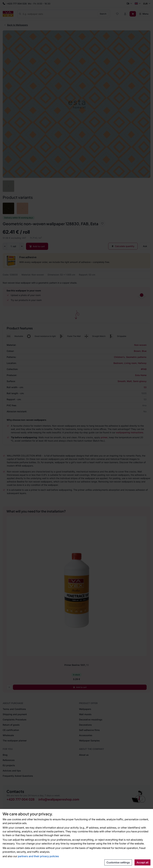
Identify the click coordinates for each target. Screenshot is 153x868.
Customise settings (118, 862)
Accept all (142, 862)
